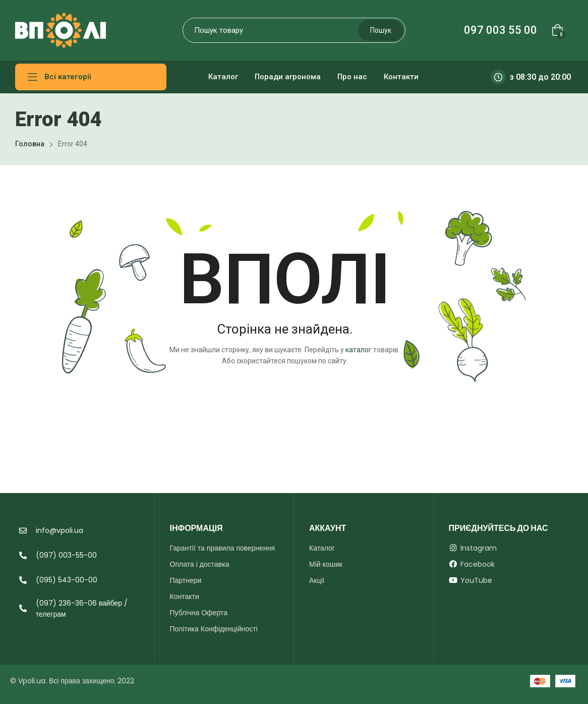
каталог (359, 350)
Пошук (381, 30)
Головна (30, 144)
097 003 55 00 (501, 30)
